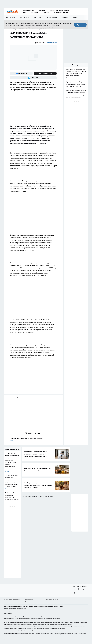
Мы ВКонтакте (25, 18)
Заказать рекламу (52, 18)
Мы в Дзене (38, 18)
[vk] (12, 397)
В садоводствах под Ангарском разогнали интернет (33, 439)
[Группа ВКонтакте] (21, 73)
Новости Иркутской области (59, 10)
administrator (52, 43)
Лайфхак (65, 18)
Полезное (46, 13)
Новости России (29, 10)
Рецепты (76, 18)
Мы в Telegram (11, 18)
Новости (42, 10)
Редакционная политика (52, 600)
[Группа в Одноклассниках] (79, 589)
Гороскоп (34, 13)
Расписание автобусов (62, 13)
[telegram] (18, 397)
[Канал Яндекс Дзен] (45, 73)
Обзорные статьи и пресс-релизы (12, 600)
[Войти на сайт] (85, 12)
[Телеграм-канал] (33, 78)
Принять (80, 25)
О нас (26, 602)
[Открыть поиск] (81, 12)
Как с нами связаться (9, 602)
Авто (25, 13)
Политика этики (29, 600)
